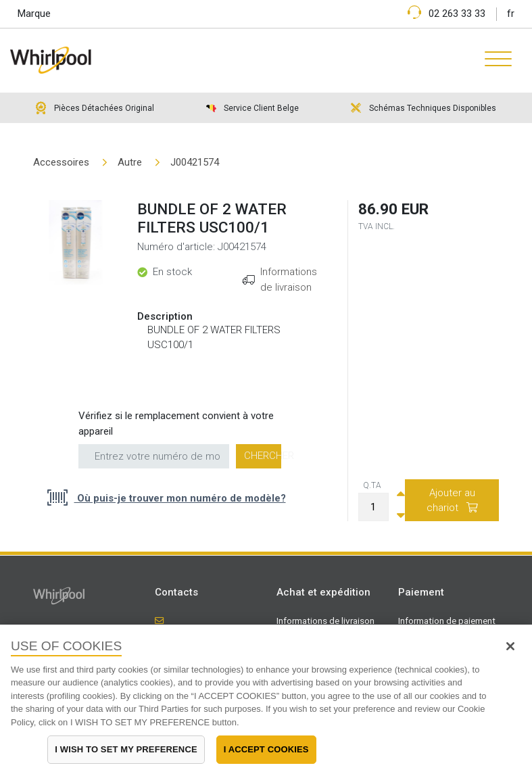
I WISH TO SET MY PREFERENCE (126, 749)
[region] (266, 699)
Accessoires (61, 162)
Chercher (263, 456)
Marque (34, 14)
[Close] (510, 646)
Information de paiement (447, 621)
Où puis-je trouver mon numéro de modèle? (180, 498)
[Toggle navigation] (493, 60)
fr (511, 14)
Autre (130, 162)
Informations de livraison (325, 621)
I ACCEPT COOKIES (266, 749)
